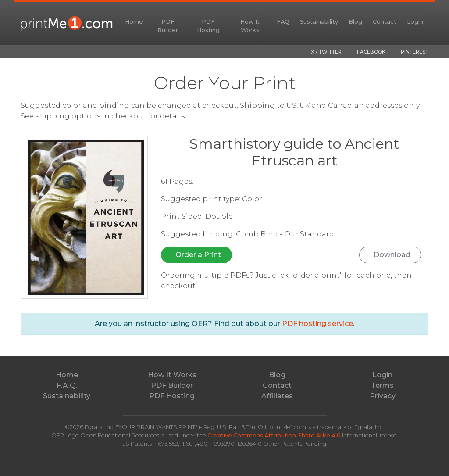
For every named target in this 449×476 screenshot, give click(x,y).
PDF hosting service (317, 324)
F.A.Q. (67, 385)
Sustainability (319, 22)
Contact (385, 22)
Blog (355, 22)
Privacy (383, 396)
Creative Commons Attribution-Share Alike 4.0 (275, 435)
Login (415, 22)
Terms (382, 385)
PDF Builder (168, 26)
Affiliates (277, 396)
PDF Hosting (208, 26)
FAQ (283, 22)
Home (134, 22)
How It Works (250, 26)
